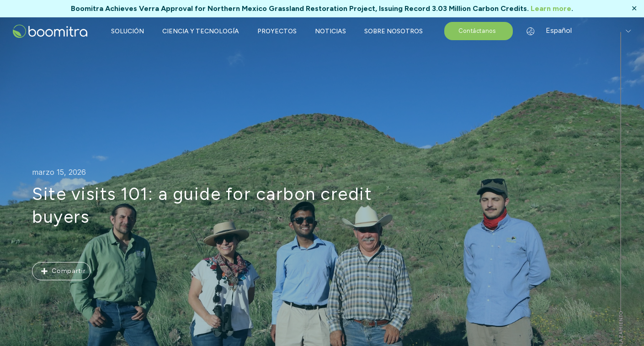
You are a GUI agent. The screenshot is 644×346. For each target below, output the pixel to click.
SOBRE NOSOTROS (394, 31)
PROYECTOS (277, 31)
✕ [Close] (634, 9)
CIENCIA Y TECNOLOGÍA (201, 31)
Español (551, 30)
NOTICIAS (330, 31)
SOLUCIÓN (128, 31)
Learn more (551, 8)
